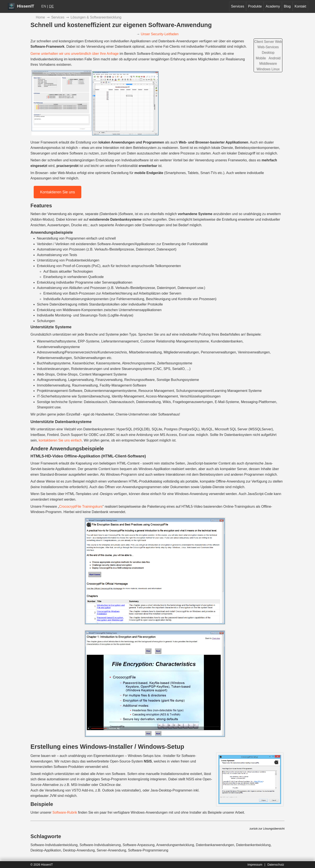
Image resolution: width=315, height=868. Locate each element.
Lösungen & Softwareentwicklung (96, 17)
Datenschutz (276, 865)
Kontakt (300, 6)
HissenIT (21, 6)
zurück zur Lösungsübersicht (267, 829)
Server (269, 42)
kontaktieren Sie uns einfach (60, 440)
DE (51, 6)
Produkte (255, 6)
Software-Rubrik (65, 812)
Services (238, 6)
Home (40, 17)
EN (44, 6)
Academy (273, 6)
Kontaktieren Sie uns (58, 192)
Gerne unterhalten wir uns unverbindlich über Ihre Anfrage (75, 54)
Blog (287, 6)
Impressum (255, 865)
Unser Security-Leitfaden (160, 34)
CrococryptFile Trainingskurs (81, 507)
